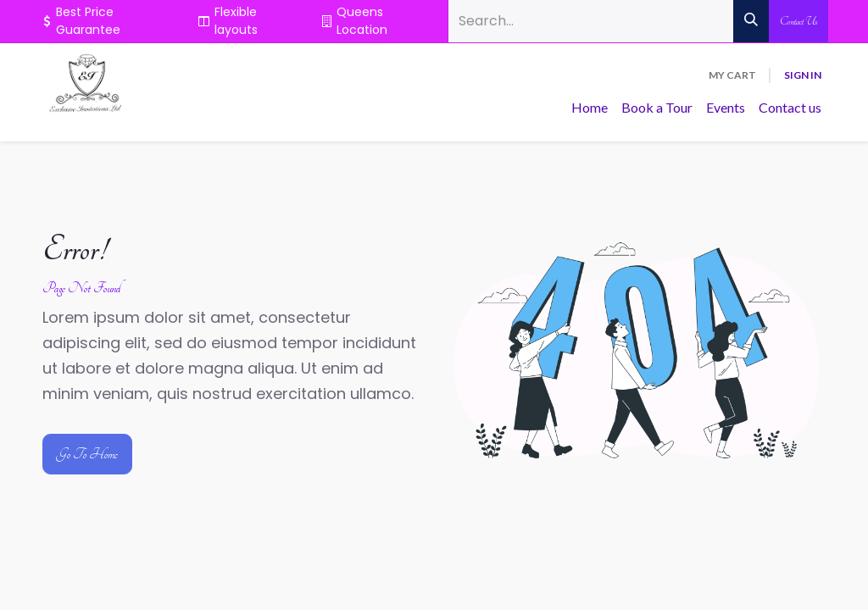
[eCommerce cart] (732, 75)
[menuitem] (590, 108)
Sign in (803, 75)
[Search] (751, 21)
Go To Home (87, 454)
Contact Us (798, 21)
